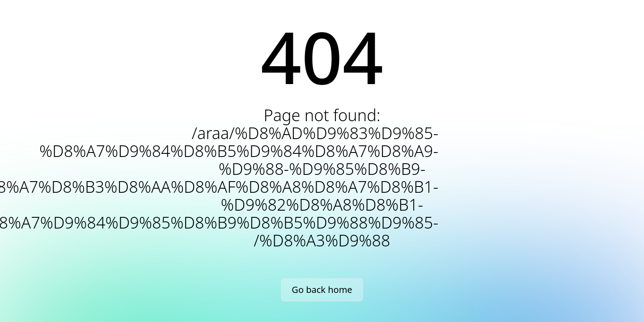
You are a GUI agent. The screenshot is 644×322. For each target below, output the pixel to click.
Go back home (322, 290)
